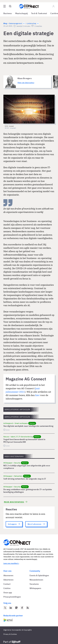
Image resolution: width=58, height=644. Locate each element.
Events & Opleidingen (39, 575)
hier (38, 395)
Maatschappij (22, 13)
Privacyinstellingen (12, 597)
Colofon (7, 588)
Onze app (8, 593)
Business (8, 13)
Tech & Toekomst (39, 13)
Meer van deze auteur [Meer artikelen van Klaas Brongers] (26, 83)
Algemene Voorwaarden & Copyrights (18, 630)
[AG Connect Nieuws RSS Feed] (28, 608)
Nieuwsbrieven (36, 580)
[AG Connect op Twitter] (5, 608)
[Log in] (53, 6)
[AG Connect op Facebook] (22, 608)
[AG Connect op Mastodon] (16, 608)
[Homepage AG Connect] (29, 6)
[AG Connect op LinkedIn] (11, 608)
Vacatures (34, 584)
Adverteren (8, 580)
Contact (7, 584)
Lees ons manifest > (11, 563)
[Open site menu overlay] (5, 6)
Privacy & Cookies (10, 634)
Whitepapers (35, 588)
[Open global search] (10, 6)
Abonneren (8, 575)
